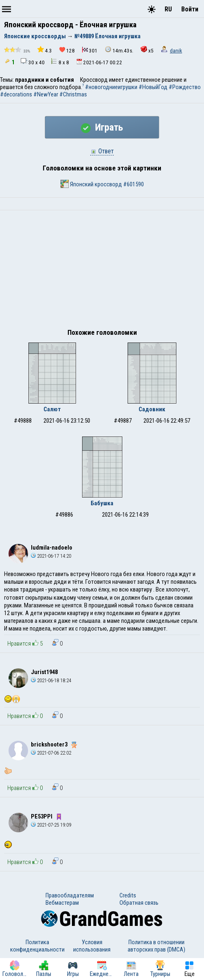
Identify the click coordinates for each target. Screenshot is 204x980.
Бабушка (102, 503)
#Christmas (73, 94)
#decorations (16, 94)
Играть (102, 127)
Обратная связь (139, 903)
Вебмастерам (62, 903)
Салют (52, 409)
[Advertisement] (102, 271)
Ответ (102, 151)
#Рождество (185, 87)
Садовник (152, 409)
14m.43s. (119, 50)
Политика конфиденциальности (37, 946)
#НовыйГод (153, 87)
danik (176, 51)
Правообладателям (70, 895)
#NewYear (46, 94)
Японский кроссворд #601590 (102, 184)
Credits (128, 895)
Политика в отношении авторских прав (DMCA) (156, 946)
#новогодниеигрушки (111, 87)
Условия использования (92, 946)
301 (90, 50)
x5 (147, 50)
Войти (190, 9)
